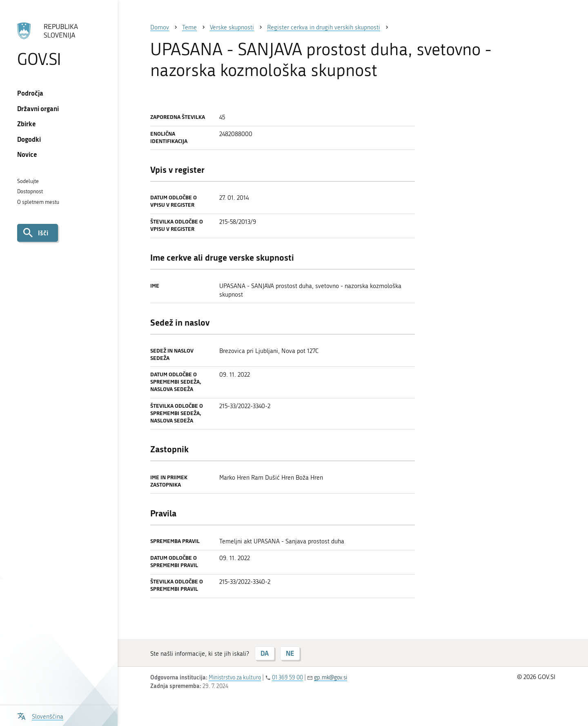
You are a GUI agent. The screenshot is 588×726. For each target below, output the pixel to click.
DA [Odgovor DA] (265, 653)
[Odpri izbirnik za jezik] (40, 716)
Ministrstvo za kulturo (235, 678)
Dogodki (29, 139)
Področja (30, 93)
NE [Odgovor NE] (290, 653)
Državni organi (38, 108)
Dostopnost (30, 191)
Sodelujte (28, 181)
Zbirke (27, 124)
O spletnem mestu (38, 202)
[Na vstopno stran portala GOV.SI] (59, 45)
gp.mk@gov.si (331, 678)
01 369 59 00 (287, 678)
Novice (27, 154)
